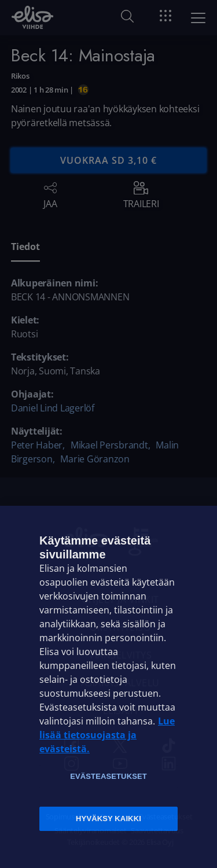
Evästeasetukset (108, 776)
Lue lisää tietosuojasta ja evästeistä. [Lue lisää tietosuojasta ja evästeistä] (107, 735)
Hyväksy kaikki (108, 819)
